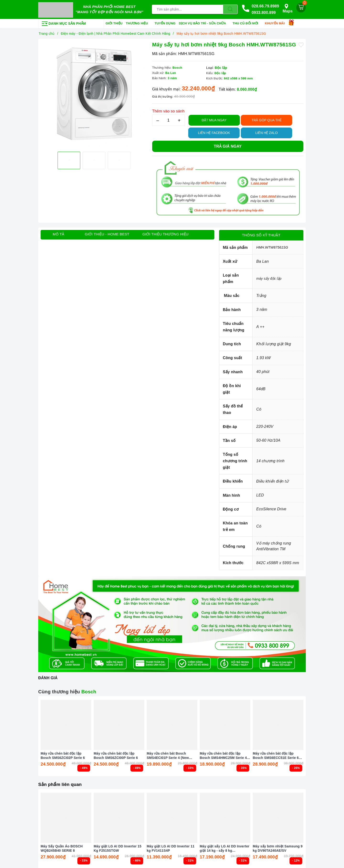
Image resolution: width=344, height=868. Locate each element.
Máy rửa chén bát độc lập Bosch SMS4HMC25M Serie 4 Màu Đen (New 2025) (223, 755)
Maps (288, 8)
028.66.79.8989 (265, 6)
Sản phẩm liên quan (61, 784)
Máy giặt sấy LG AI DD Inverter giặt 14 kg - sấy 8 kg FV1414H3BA (225, 848)
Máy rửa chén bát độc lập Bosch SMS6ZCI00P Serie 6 (116, 755)
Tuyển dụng (165, 22)
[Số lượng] (169, 119)
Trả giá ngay (228, 145)
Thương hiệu (139, 23)
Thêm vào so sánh (168, 110)
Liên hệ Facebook (214, 132)
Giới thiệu (114, 22)
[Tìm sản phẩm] (187, 9)
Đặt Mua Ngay (214, 119)
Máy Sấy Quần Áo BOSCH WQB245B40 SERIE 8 (62, 847)
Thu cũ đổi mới (247, 23)
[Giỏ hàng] (301, 7)
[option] (94, 94)
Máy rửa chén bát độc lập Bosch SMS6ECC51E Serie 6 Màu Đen (276, 755)
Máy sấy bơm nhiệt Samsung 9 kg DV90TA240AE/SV (278, 847)
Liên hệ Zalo (267, 132)
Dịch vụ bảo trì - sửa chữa (204, 23)
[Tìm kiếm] (230, 9)
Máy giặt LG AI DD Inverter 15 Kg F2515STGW (118, 847)
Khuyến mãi (277, 23)
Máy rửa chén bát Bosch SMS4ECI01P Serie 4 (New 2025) (168, 755)
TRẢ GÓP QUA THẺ (267, 119)
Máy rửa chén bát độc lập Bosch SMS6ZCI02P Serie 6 (63, 755)
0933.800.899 (264, 12)
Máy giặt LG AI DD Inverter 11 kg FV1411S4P (171, 847)
